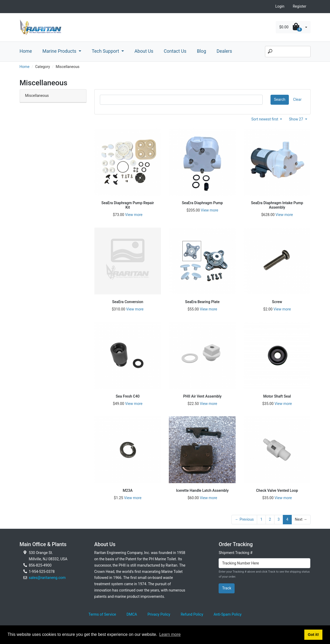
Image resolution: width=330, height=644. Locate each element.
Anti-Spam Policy (228, 614)
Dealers (224, 51)
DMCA (132, 614)
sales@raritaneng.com (47, 578)
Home (26, 51)
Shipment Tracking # (236, 553)
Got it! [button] (313, 635)
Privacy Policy (159, 614)
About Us (144, 51)
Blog (201, 51)
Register (300, 6)
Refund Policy (192, 614)
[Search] (288, 52)
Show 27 (296, 119)
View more (134, 215)
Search (280, 99)
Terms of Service (102, 614)
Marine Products (60, 51)
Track (227, 588)
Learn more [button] (170, 634)
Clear (297, 99)
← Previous (244, 519)
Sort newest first (265, 119)
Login (280, 6)
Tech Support (106, 51)
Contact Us (175, 51)
